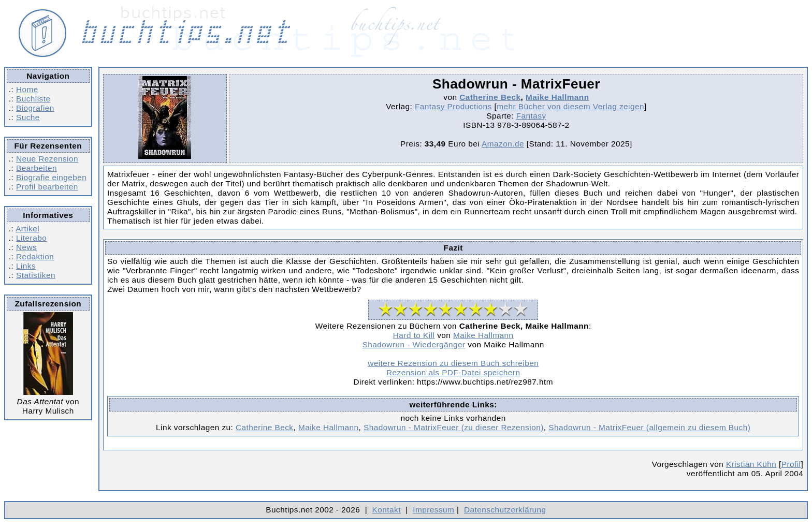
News (26, 247)
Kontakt (387, 510)
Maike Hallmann (557, 97)
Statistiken (36, 275)
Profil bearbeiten (47, 187)
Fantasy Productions (453, 106)
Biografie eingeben (51, 177)
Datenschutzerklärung (505, 510)
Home (27, 89)
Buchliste (33, 99)
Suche (28, 117)
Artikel (27, 229)
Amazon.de (503, 144)
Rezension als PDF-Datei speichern (453, 372)
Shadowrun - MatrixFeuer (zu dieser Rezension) (454, 427)
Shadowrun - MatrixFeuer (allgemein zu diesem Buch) (649, 427)
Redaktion (35, 256)
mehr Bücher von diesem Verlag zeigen (570, 106)
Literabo (31, 238)
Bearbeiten (37, 168)
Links (26, 266)
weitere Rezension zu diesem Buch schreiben (453, 363)
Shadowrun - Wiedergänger (414, 344)
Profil (791, 464)
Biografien (35, 108)
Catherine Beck (490, 97)
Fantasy (531, 116)
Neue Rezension (47, 159)
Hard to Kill (414, 335)
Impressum (433, 510)
